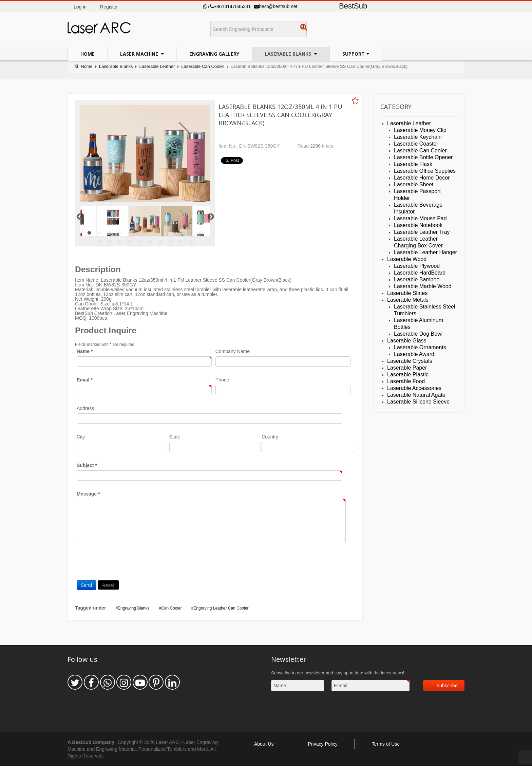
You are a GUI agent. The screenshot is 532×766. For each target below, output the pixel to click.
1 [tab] (89, 233)
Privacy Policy (323, 744)
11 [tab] (191, 233)
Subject (87, 465)
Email (85, 380)
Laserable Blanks (289, 54)
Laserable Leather (157, 66)
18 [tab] (150, 242)
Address (85, 408)
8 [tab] (160, 233)
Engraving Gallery (214, 54)
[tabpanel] (145, 221)
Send (87, 585)
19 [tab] (160, 242)
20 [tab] (171, 242)
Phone (222, 380)
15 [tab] (120, 242)
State (175, 437)
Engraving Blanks (134, 608)
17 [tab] (140, 242)
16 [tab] (130, 242)
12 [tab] (201, 233)
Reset (108, 585)
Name (85, 351)
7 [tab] (150, 233)
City (81, 437)
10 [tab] (181, 233)
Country (270, 437)
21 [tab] (181, 242)
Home (88, 54)
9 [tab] (171, 233)
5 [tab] (130, 233)
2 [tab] (99, 233)
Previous (80, 217)
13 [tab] (99, 242)
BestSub (353, 6)
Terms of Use (386, 744)
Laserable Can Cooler (203, 66)
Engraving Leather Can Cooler (221, 608)
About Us (264, 744)
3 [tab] (110, 233)
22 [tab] (191, 242)
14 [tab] (110, 242)
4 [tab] (120, 233)
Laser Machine (140, 54)
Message (88, 494)
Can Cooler (172, 608)
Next (210, 217)
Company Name (233, 351)
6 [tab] (140, 233)
